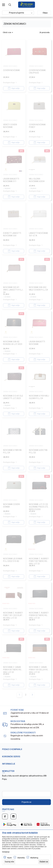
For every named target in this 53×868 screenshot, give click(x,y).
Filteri (44, 13)
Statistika (21, 858)
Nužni (10, 858)
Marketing (34, 858)
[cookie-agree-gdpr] (44, 862)
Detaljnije (6, 852)
